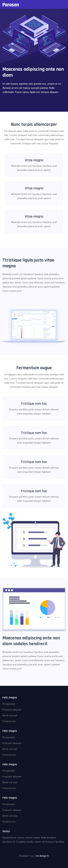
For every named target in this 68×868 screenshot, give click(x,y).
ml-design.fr (42, 856)
